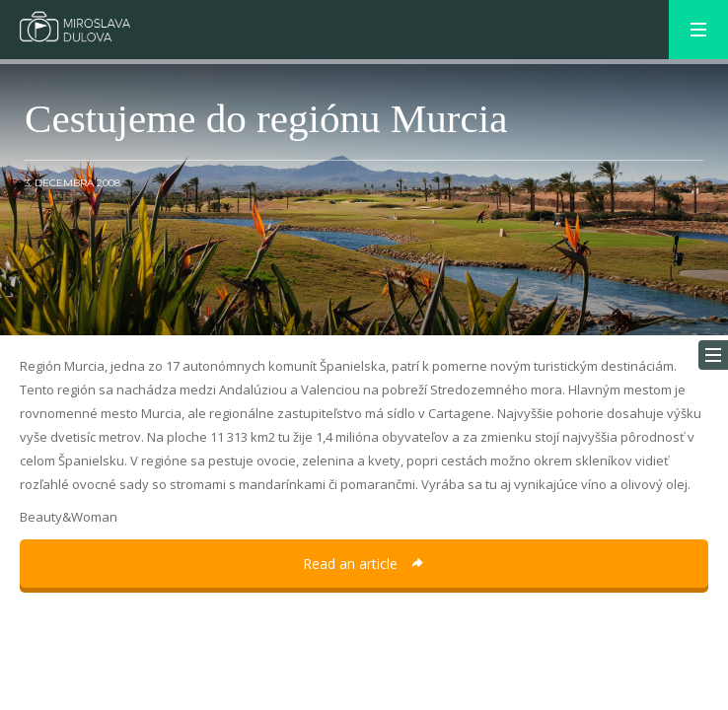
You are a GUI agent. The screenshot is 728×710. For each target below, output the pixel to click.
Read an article (364, 564)
